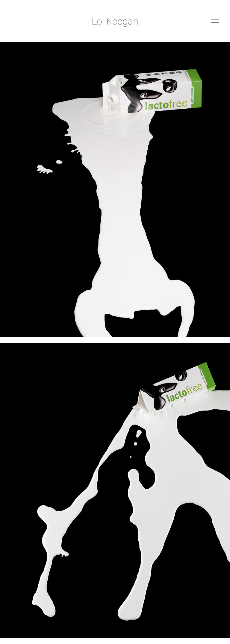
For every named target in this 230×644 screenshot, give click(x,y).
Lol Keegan (115, 21)
